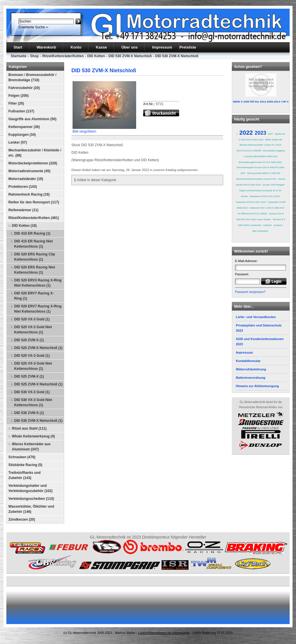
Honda (244, 196)
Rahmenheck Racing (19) (29, 194)
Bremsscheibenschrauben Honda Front (256, 179)
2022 (246, 132)
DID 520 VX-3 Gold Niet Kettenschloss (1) (33, 330)
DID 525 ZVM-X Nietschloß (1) (38, 384)
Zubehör (267, 225)
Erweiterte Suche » (33, 27)
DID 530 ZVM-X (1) (29, 413)
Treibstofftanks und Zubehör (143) (24, 475)
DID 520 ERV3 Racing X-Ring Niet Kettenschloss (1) (38, 283)
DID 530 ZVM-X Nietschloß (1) (38, 421)
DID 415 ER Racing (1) (32, 233)
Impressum (162, 47)
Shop (34, 56)
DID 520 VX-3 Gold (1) (32, 319)
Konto (76, 47)
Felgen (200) (18, 96)
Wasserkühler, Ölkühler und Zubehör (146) (31, 509)
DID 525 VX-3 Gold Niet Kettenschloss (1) (33, 366)
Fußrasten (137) (21, 111)
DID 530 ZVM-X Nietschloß (130, 56)
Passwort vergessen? (250, 292)
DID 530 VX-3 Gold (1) (32, 392)
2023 (260, 133)
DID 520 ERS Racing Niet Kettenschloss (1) (35, 270)
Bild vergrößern (104, 130)
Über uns (129, 47)
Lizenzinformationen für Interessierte (164, 633)
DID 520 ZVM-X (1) (29, 340)
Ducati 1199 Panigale (273, 185)
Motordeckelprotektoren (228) (33, 163)
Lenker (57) (18, 142)
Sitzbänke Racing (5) (25, 465)
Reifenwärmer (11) (23, 210)
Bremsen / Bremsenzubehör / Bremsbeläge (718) (32, 77)
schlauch (278, 225)
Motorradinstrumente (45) (29, 171)
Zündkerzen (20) (22, 519)
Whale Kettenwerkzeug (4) (33, 436)
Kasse (101, 47)
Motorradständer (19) (26, 179)
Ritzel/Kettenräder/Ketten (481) (34, 218)
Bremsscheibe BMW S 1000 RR (264, 173)
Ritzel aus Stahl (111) (29, 428)
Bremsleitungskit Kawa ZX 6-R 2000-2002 (260, 162)
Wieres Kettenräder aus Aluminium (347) (31, 447)
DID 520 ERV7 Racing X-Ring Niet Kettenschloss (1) (38, 309)
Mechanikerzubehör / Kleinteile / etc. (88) (35, 153)
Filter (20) (16, 103)
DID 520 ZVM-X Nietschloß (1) (38, 348)
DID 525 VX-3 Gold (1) (32, 356)
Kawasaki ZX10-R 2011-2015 (265, 196)
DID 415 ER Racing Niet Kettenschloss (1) (33, 244)
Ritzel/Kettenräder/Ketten (63, 56)
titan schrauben (260, 231)
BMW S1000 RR (274, 140)
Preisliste (188, 47)
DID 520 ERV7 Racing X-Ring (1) (34, 296)
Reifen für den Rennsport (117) (34, 202)
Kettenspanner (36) (24, 127)
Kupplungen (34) (22, 135)
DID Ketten (96, 56)
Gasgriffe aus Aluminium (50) (32, 119)
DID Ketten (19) (24, 226)
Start (18, 47)
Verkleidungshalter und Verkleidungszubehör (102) (30, 488)
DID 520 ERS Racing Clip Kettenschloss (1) (35, 257)
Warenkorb (46, 47)
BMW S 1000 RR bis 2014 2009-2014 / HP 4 (261, 102)
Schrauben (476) (22, 457)
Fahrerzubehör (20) (24, 88)
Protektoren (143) (23, 187)
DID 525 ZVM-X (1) (29, 376)
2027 (271, 134)
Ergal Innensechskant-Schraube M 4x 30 (260, 191)
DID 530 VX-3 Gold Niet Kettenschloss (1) (33, 402)
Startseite (19, 56)
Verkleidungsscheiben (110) (31, 499)
